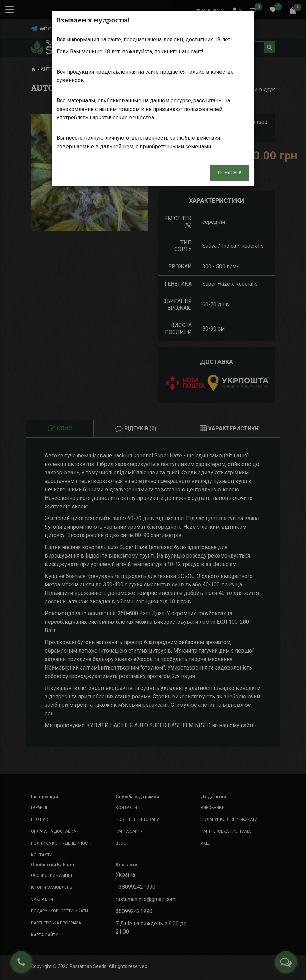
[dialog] (153, 490)
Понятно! (229, 173)
